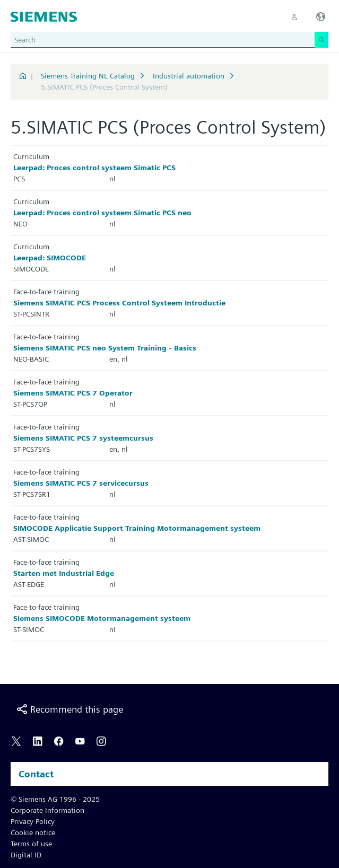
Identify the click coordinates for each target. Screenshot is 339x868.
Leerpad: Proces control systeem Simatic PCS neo (102, 213)
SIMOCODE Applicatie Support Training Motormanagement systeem (137, 528)
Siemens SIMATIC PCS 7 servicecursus (81, 483)
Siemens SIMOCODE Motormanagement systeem (102, 618)
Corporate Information (47, 810)
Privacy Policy (33, 821)
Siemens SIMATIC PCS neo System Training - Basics (105, 348)
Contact (36, 774)
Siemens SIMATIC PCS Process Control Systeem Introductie (119, 303)
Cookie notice (33, 832)
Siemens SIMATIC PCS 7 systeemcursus (83, 438)
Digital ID (26, 855)
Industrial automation (189, 76)
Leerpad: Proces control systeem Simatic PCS (94, 168)
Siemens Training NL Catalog (88, 76)
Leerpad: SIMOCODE (50, 258)
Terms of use (31, 844)
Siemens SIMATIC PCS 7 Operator (73, 393)
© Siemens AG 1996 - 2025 (55, 799)
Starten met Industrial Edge (64, 573)
